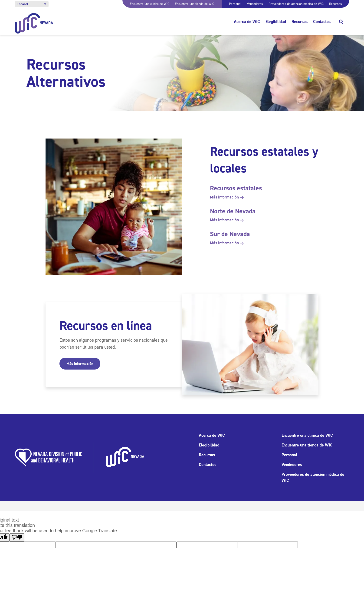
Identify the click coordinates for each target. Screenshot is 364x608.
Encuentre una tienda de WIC (195, 4)
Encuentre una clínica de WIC (150, 4)
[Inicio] (34, 23)
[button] (32, 4)
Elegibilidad (276, 22)
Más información (227, 197)
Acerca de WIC (247, 22)
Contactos (322, 22)
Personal (235, 4)
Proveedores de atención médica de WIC (296, 4)
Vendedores (255, 4)
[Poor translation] (17, 537)
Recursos (336, 4)
